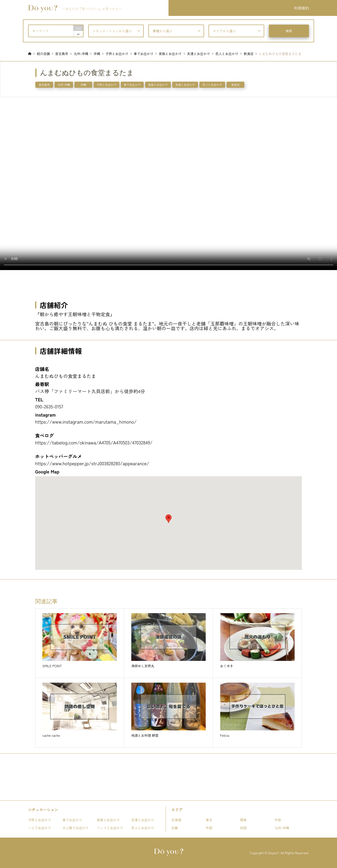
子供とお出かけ (106, 85)
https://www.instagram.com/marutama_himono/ (86, 422)
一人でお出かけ (40, 828)
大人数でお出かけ (76, 828)
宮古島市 (44, 85)
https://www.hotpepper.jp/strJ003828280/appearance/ (92, 463)
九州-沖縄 (64, 85)
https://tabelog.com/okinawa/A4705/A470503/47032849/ (94, 442)
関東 (243, 820)
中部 (278, 820)
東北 (209, 820)
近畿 (175, 828)
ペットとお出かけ (110, 828)
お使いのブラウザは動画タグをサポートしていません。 (168, 183)
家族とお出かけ (158, 85)
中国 (209, 828)
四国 (243, 828)
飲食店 (235, 85)
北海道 (176, 820)
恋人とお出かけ (212, 85)
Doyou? (273, 853)
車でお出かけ (132, 85)
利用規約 (301, 8)
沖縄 (83, 85)
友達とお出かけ (185, 85)
